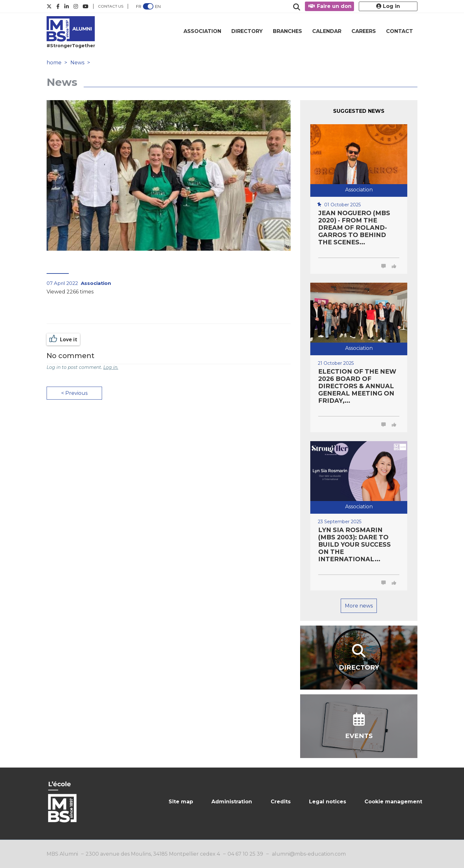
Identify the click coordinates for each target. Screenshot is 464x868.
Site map (181, 802)
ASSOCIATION (202, 31)
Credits (281, 802)
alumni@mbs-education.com (309, 854)
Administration (232, 802)
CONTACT (400, 31)
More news (359, 606)
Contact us (111, 6)
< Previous (74, 393)
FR (139, 6)
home (54, 63)
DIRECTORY (247, 31)
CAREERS (364, 31)
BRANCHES (287, 31)
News (77, 63)
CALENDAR (327, 31)
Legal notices (328, 802)
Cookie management (393, 802)
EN (158, 6)
